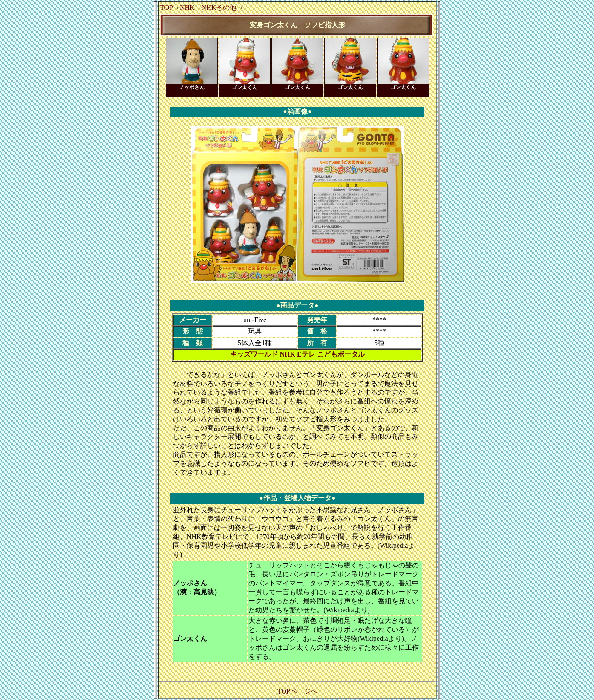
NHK (187, 7)
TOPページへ (297, 691)
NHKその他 (219, 7)
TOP (167, 7)
